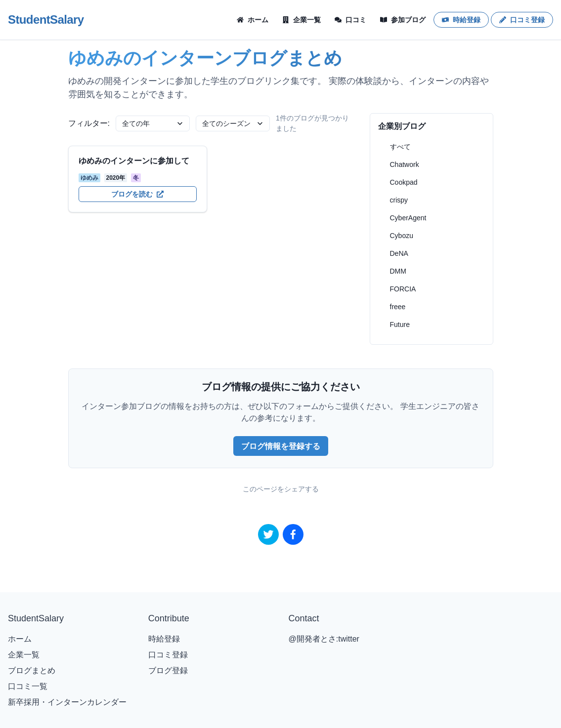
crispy (399, 200)
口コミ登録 (522, 20)
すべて (400, 147)
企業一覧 (302, 20)
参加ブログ (403, 20)
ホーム (253, 20)
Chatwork (405, 164)
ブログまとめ (32, 670)
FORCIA (403, 289)
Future (400, 324)
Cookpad (404, 182)
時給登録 (461, 20)
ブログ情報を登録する (281, 446)
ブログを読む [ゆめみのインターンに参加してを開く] (137, 194)
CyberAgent (408, 218)
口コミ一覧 (28, 686)
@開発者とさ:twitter (324, 639)
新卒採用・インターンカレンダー (67, 702)
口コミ (350, 20)
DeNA (399, 253)
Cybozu (402, 236)
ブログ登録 (168, 670)
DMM (398, 271)
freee (398, 307)
